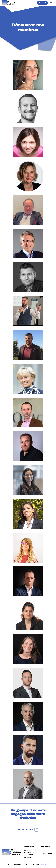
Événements (29, 855)
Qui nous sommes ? (31, 850)
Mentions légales (47, 854)
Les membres (29, 852)
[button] (51, 3)
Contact (42, 3)
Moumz (45, 864)
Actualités (28, 857)
